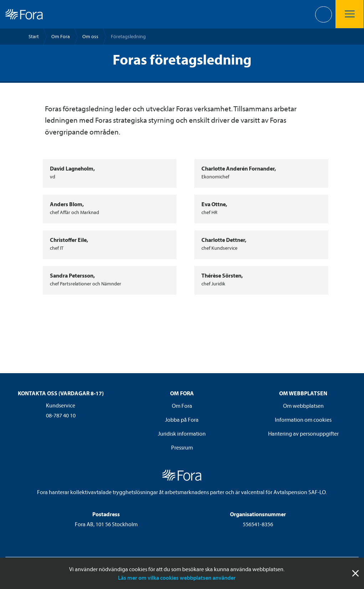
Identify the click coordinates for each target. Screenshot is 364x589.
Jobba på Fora (182, 420)
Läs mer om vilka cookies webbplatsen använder (177, 578)
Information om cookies (303, 420)
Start (34, 36)
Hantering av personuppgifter (303, 433)
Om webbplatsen (303, 406)
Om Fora (61, 36)
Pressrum (182, 447)
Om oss (90, 36)
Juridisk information (182, 433)
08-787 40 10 (61, 415)
